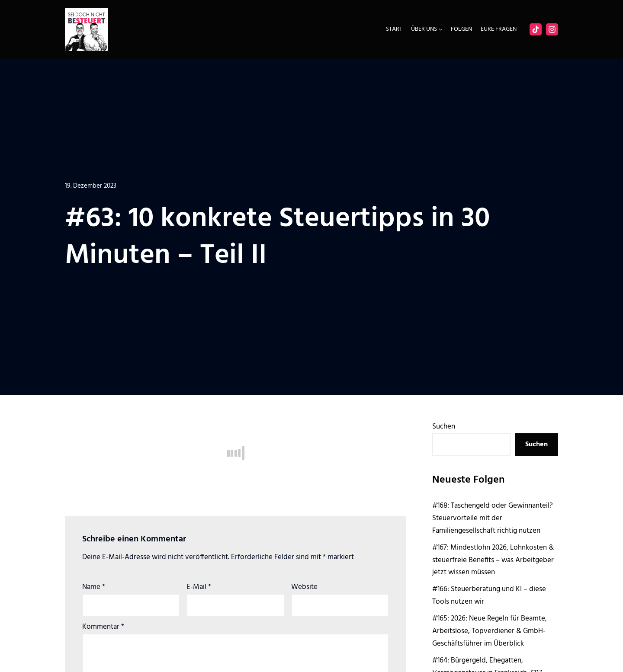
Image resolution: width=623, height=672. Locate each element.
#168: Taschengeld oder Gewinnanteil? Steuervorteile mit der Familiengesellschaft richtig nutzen (493, 518)
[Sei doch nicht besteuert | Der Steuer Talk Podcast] (87, 29)
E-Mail (199, 587)
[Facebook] (536, 29)
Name (94, 587)
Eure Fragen (499, 29)
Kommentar (103, 627)
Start (394, 29)
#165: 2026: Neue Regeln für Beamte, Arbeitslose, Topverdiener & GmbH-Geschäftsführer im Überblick (490, 631)
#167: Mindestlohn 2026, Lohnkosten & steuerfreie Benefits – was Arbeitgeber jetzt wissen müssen (493, 560)
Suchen (444, 427)
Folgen (461, 29)
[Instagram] (552, 29)
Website (304, 587)
